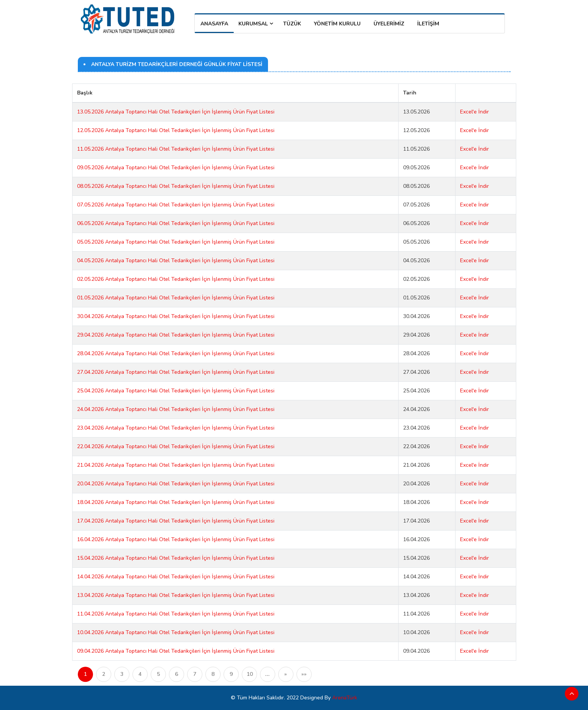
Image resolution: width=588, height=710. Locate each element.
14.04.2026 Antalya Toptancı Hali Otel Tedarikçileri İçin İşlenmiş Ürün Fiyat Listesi (176, 577)
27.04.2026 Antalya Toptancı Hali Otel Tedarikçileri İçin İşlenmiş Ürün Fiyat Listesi (176, 372)
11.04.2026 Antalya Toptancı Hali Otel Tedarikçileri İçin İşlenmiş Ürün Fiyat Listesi (176, 614)
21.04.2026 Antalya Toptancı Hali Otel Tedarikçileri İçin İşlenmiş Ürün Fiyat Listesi (176, 465)
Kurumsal (256, 24)
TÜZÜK (292, 24)
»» (304, 674)
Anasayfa (214, 24)
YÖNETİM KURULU (337, 24)
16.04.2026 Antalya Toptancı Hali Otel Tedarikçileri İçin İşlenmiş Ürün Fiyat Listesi (176, 539)
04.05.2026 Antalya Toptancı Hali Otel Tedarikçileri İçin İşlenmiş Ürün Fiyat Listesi (176, 261)
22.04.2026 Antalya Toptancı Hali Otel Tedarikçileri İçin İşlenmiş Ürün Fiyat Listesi (176, 446)
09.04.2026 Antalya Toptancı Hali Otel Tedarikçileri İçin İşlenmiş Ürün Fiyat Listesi (176, 651)
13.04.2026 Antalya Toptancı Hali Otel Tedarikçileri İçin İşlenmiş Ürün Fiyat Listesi (176, 595)
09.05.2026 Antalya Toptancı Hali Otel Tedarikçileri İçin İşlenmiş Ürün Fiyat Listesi (176, 168)
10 (250, 674)
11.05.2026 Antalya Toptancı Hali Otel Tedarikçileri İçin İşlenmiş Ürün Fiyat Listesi (176, 149)
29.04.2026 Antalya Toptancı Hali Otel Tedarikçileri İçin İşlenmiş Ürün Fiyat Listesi (176, 335)
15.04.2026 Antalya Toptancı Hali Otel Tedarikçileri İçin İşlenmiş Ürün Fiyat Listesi (176, 558)
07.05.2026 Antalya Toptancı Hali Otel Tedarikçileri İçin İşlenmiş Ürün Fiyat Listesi (176, 205)
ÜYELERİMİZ (389, 24)
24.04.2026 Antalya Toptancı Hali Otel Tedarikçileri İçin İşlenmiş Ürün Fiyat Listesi (176, 409)
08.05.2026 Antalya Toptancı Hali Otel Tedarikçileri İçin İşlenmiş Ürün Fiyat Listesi (176, 186)
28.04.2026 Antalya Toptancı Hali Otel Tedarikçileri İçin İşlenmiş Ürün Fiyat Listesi (176, 353)
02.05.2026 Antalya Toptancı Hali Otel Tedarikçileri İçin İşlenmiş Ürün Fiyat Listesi (176, 279)
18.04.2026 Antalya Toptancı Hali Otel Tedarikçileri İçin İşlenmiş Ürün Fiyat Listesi (176, 502)
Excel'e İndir (474, 112)
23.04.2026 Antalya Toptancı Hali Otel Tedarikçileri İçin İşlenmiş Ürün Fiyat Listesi (176, 428)
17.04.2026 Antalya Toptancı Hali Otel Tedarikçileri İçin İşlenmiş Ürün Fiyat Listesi (176, 521)
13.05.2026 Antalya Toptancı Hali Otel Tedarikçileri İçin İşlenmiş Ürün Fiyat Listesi (176, 112)
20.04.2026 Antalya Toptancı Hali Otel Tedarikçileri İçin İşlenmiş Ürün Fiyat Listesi (176, 484)
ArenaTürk (345, 698)
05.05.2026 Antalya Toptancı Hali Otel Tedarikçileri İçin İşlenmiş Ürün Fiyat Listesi (176, 242)
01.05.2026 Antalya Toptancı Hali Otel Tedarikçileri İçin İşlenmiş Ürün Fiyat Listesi (176, 298)
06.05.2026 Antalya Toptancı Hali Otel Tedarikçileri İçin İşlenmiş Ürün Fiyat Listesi (176, 223)
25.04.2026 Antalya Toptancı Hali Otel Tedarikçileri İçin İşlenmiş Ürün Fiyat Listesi (176, 391)
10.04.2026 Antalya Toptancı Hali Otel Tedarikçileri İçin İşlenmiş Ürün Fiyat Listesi (176, 632)
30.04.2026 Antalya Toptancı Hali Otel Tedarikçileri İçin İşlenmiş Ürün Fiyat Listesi (176, 316)
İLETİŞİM (428, 24)
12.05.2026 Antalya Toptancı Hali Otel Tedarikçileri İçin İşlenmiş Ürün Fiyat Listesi (176, 130)
